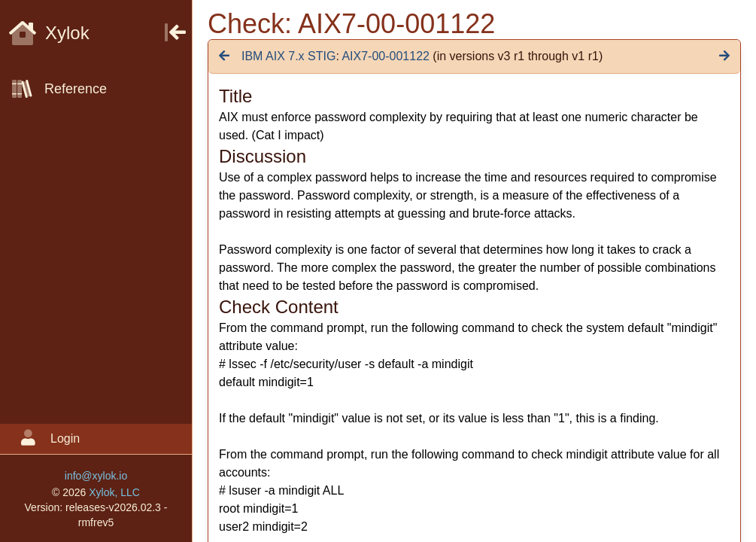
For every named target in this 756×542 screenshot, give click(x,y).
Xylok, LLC (114, 492)
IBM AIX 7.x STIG (288, 56)
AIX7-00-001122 (386, 56)
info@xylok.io (96, 476)
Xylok (49, 33)
